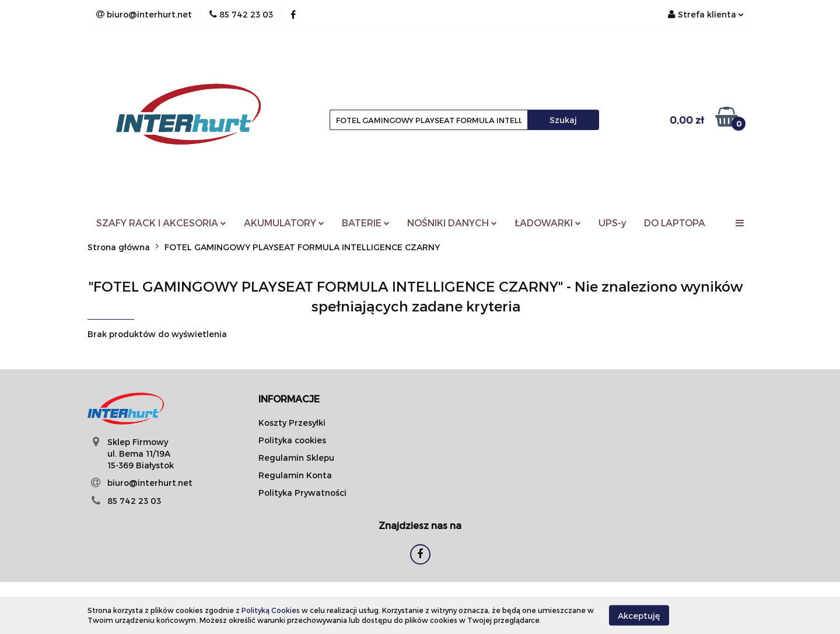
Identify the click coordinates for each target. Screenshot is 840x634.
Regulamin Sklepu (296, 458)
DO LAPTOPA (675, 223)
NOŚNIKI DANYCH (452, 223)
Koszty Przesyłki (292, 423)
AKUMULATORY (284, 223)
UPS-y (612, 223)
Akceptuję (639, 615)
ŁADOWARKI (548, 223)
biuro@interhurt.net (150, 483)
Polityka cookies (292, 440)
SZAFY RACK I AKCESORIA (161, 223)
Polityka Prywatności (302, 493)
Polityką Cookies (271, 610)
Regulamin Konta (295, 475)
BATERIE (366, 223)
